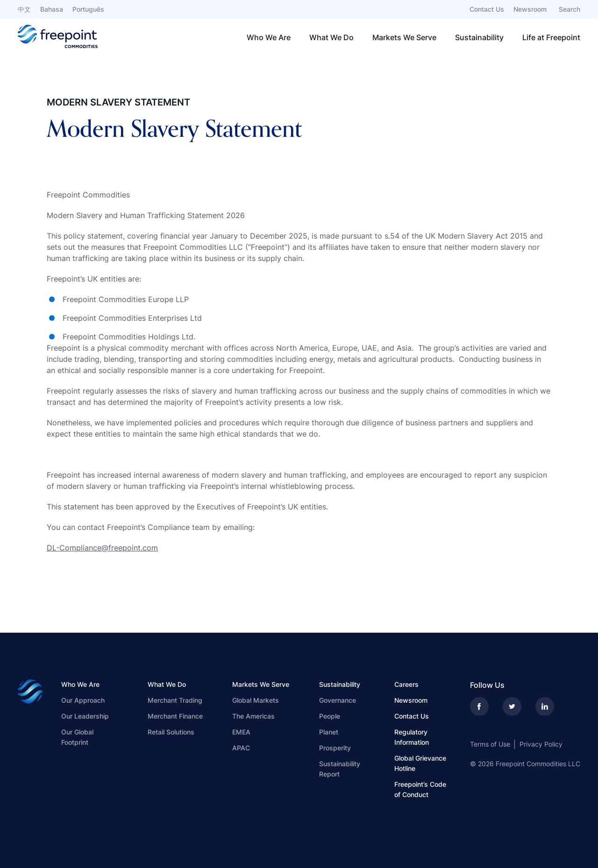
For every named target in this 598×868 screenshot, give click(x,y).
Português (88, 9)
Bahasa (52, 9)
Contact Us (487, 9)
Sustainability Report (340, 769)
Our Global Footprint (77, 737)
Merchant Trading (175, 700)
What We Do (331, 37)
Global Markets (256, 700)
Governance (338, 700)
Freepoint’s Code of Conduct (420, 789)
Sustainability (479, 37)
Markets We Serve (404, 37)
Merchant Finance (175, 716)
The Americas (253, 716)
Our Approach (83, 700)
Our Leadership (85, 716)
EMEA (241, 732)
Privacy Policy (541, 744)
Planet (329, 732)
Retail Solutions (171, 732)
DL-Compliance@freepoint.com (102, 548)
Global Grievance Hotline (420, 763)
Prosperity (335, 748)
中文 (24, 9)
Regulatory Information (412, 737)
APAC (241, 748)
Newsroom (530, 9)
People (330, 716)
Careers (406, 684)
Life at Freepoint (551, 37)
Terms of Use (490, 744)
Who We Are (269, 37)
